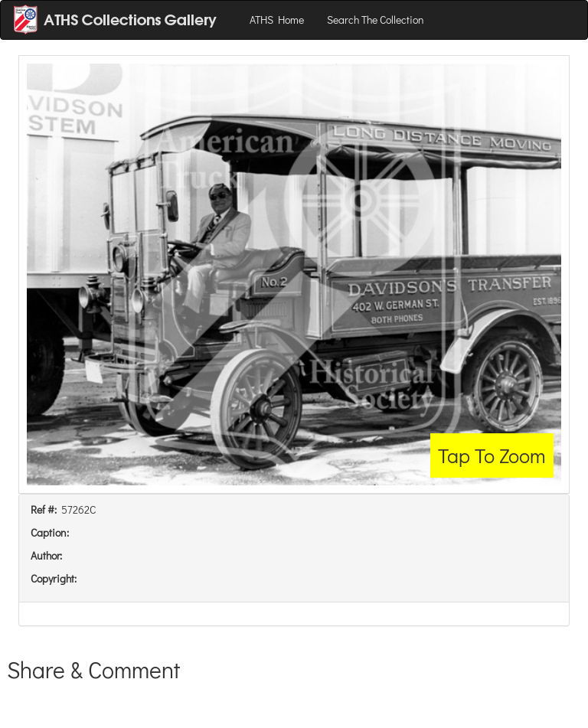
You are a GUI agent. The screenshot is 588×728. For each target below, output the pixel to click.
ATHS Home (277, 20)
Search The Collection (376, 20)
